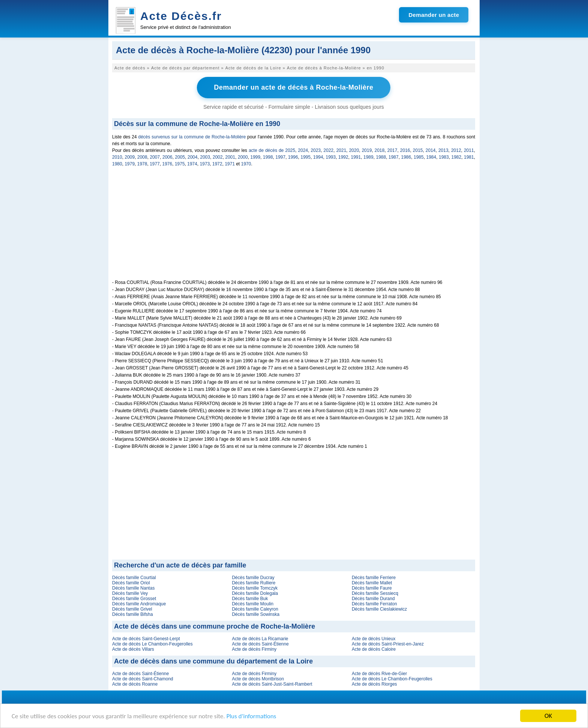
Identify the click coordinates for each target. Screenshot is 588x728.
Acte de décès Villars (133, 649)
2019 (367, 150)
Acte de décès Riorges (374, 684)
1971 (230, 164)
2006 (167, 157)
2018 (380, 150)
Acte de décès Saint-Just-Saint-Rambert (272, 684)
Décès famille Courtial (134, 578)
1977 (155, 164)
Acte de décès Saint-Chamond (143, 679)
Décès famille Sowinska (256, 614)
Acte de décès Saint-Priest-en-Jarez (388, 644)
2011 (469, 150)
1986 (406, 157)
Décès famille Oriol (131, 583)
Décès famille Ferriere (374, 578)
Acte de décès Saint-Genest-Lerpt (146, 639)
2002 (218, 157)
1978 (142, 164)
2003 (205, 157)
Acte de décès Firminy (254, 649)
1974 (192, 164)
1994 (318, 157)
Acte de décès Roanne (135, 684)
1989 (368, 157)
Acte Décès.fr (181, 16)
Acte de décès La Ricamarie (260, 639)
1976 (167, 164)
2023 (316, 150)
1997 (281, 157)
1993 (331, 157)
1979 (130, 164)
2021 (341, 150)
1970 (246, 164)
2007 (155, 157)
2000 (243, 157)
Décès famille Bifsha (133, 614)
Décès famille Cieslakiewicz (379, 609)
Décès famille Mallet (372, 583)
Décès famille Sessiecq (375, 593)
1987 (394, 157)
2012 (456, 150)
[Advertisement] (294, 227)
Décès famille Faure (372, 588)
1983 (444, 157)
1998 (268, 157)
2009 (130, 157)
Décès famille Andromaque (139, 604)
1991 (356, 157)
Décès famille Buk (250, 599)
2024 (303, 150)
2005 (180, 157)
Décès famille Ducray (253, 578)
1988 (381, 157)
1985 (419, 157)
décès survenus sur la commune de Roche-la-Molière (192, 137)
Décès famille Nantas (133, 588)
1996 (293, 157)
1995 (306, 157)
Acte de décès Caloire (374, 649)
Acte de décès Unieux (374, 639)
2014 (431, 150)
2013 (443, 150)
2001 (230, 157)
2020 (354, 150)
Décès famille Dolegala (255, 593)
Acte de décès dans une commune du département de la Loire (213, 661)
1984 (431, 157)
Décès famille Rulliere (253, 583)
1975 (180, 164)
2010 (117, 157)
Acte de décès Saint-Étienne (260, 644)
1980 (117, 164)
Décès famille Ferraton (374, 604)
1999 (256, 157)
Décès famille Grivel (132, 609)
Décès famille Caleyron (255, 609)
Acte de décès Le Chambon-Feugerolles (152, 644)
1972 (217, 164)
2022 (329, 150)
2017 (392, 150)
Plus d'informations (251, 716)
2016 (405, 150)
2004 (193, 157)
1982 (457, 157)
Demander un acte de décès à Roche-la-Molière (293, 87)
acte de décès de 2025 (272, 150)
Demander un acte (434, 15)
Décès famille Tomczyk (255, 588)
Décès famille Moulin (253, 604)
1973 (205, 164)
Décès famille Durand (373, 599)
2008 (142, 157)
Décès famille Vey (130, 593)
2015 (418, 150)
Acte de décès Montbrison (258, 679)
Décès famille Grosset (134, 599)
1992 (343, 157)
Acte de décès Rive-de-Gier (379, 674)
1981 (469, 157)
